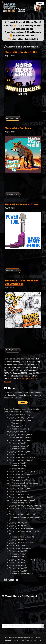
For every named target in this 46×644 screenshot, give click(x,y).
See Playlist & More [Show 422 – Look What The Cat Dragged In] (13, 350)
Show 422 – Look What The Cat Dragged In (22, 282)
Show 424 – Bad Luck (18, 128)
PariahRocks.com (26, 637)
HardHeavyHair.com (26, 379)
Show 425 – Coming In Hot (21, 52)
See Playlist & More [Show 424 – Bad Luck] (13, 194)
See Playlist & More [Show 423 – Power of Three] (13, 271)
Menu (40, 4)
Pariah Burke (36, 640)
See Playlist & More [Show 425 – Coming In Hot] (13, 118)
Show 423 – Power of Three (22, 204)
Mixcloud (7, 382)
